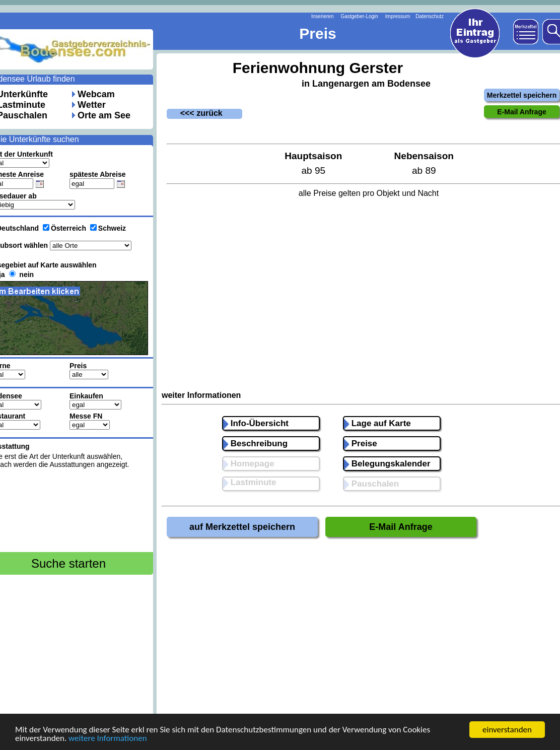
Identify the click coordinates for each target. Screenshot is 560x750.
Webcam (96, 94)
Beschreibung (255, 444)
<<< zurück (195, 113)
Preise (361, 444)
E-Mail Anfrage (401, 527)
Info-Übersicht (256, 423)
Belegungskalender (387, 464)
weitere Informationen (108, 739)
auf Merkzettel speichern (242, 527)
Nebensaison (424, 156)
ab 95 (313, 171)
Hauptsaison (313, 156)
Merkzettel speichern (522, 95)
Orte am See (104, 115)
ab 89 (424, 171)
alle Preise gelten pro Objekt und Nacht (369, 193)
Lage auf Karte (377, 423)
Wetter (92, 105)
